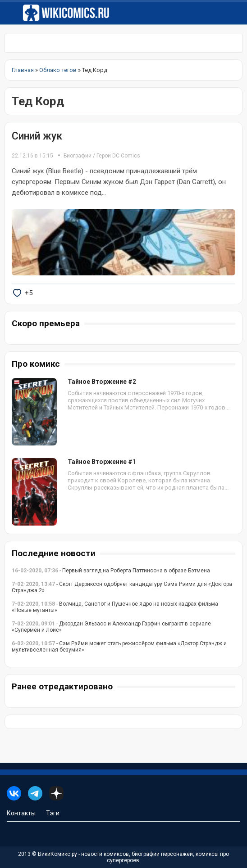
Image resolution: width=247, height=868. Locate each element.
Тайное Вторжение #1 (102, 462)
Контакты (21, 813)
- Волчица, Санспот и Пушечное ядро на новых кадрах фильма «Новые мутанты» (115, 607)
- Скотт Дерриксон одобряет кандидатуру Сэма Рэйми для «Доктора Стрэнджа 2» (122, 587)
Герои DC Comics (118, 156)
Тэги (53, 813)
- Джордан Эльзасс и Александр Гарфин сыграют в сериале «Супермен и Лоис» (111, 627)
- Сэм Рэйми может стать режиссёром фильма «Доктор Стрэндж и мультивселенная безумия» (119, 647)
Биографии (78, 156)
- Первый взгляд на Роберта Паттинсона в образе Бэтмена (111, 571)
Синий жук (37, 136)
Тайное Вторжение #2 (102, 382)
